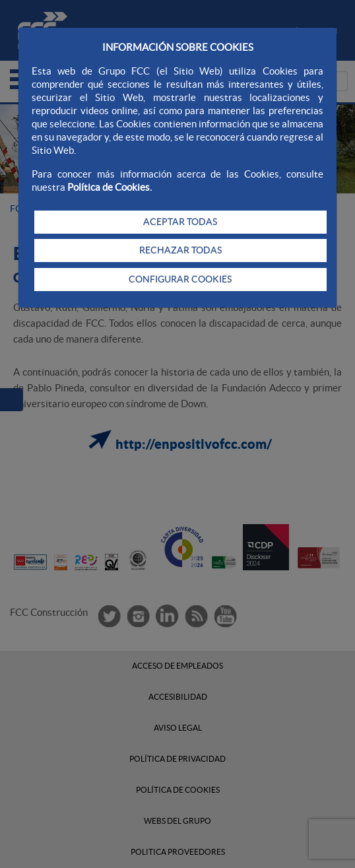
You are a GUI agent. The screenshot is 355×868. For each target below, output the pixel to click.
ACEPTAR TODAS (180, 222)
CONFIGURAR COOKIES (180, 279)
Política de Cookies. (110, 187)
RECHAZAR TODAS (180, 250)
